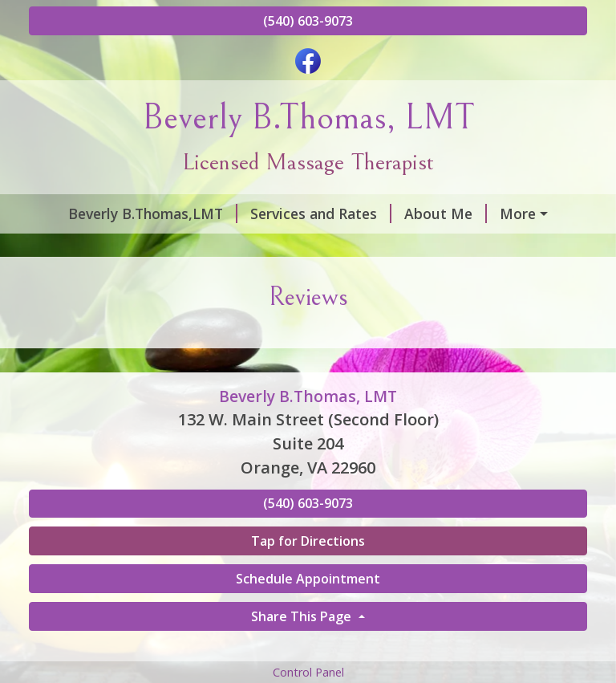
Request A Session (241, 282)
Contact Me (89, 247)
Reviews (183, 247)
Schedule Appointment (308, 647)
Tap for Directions (308, 609)
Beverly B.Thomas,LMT (126, 213)
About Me (419, 213)
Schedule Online (292, 247)
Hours (501, 213)
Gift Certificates (103, 282)
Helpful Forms (422, 247)
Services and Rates (294, 213)
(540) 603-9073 (308, 21)
